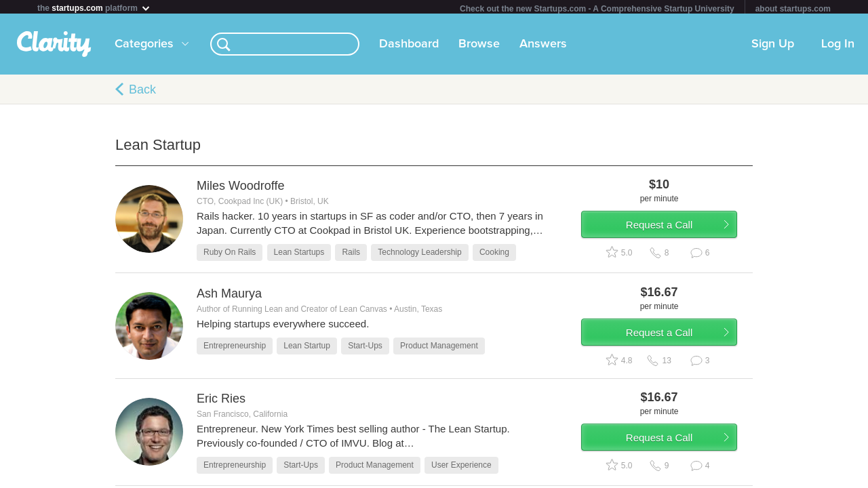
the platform (94, 8)
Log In (838, 47)
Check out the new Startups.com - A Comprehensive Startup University (597, 9)
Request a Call (673, 233)
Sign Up (773, 47)
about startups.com (793, 9)
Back (142, 92)
